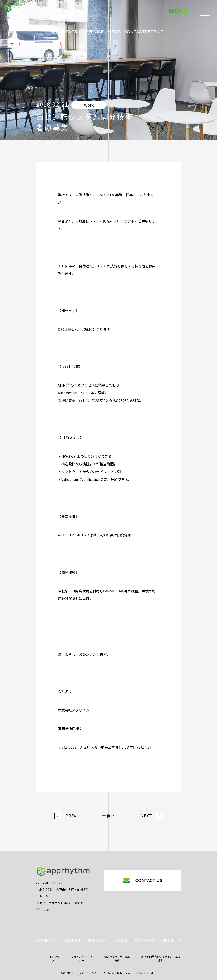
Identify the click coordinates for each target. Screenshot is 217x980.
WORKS (75, 32)
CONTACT (134, 32)
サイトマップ (53, 958)
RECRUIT (154, 32)
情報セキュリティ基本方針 (117, 958)
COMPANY (56, 32)
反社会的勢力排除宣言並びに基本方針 (161, 958)
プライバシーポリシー (82, 958)
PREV (65, 816)
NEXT (152, 816)
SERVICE (95, 32)
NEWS (114, 32)
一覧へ (108, 816)
